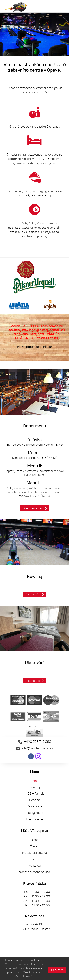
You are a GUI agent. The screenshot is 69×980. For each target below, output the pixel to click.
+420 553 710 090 (35, 742)
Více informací (24, 976)
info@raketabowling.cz (34, 748)
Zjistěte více (33, 594)
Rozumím (57, 970)
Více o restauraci (33, 508)
